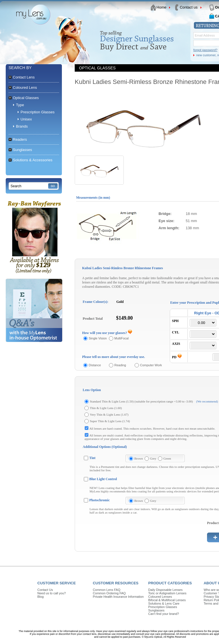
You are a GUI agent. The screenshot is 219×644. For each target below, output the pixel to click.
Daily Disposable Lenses (165, 590)
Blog (40, 597)
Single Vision (98, 338)
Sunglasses (156, 610)
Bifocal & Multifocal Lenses (167, 600)
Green (167, 458)
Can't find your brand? (164, 614)
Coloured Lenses (160, 597)
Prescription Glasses (163, 607)
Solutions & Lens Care (164, 603)
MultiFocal (121, 338)
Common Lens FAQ (107, 590)
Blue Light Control (103, 479)
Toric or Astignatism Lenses (167, 593)
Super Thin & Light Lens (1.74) (110, 421)
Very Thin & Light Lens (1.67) (109, 414)
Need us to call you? (52, 593)
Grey (153, 458)
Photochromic (100, 500)
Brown (139, 458)
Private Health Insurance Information (118, 597)
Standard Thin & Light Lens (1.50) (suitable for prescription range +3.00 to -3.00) (141, 401)
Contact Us (45, 590)
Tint (92, 458)
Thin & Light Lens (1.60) (106, 408)
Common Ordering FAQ (109, 593)
